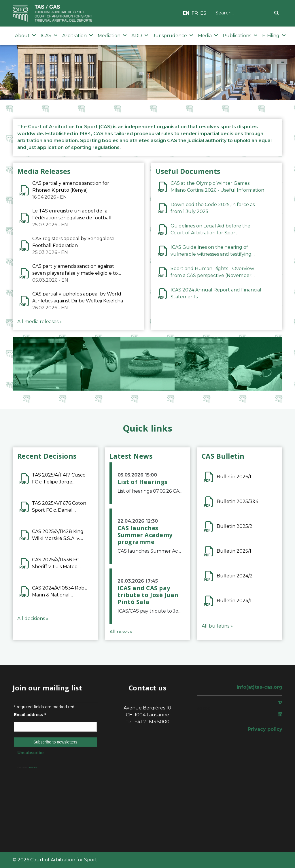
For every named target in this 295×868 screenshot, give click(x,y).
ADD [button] (140, 36)
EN (186, 13)
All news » (121, 632)
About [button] (25, 36)
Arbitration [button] (78, 36)
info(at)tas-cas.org (259, 687)
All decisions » (33, 618)
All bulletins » (217, 626)
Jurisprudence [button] (173, 36)
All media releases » (40, 322)
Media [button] (208, 36)
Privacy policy (265, 729)
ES (203, 13)
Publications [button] (240, 36)
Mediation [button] (112, 36)
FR (195, 13)
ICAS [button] (49, 36)
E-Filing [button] (274, 36)
